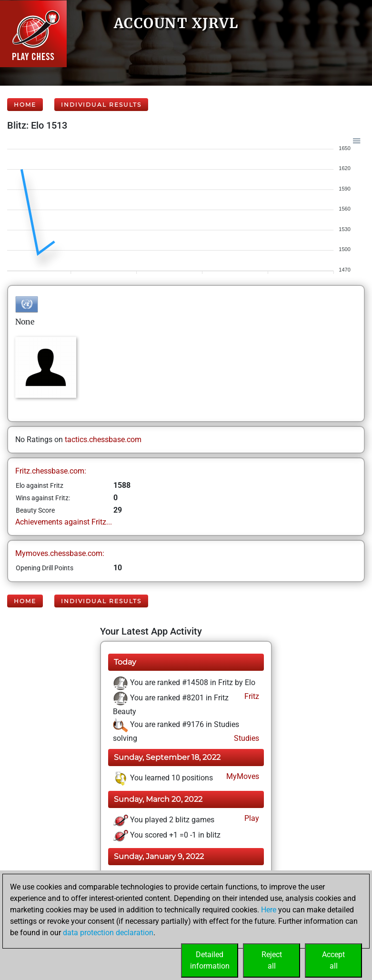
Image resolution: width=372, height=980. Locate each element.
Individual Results (101, 105)
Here (269, 910)
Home (25, 105)
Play (251, 818)
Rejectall (272, 960)
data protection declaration (108, 933)
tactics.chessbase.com (103, 439)
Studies (246, 738)
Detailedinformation (210, 960)
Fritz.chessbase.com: (51, 471)
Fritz (251, 696)
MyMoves (242, 776)
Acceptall (333, 960)
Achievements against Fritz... (64, 522)
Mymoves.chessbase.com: (60, 553)
